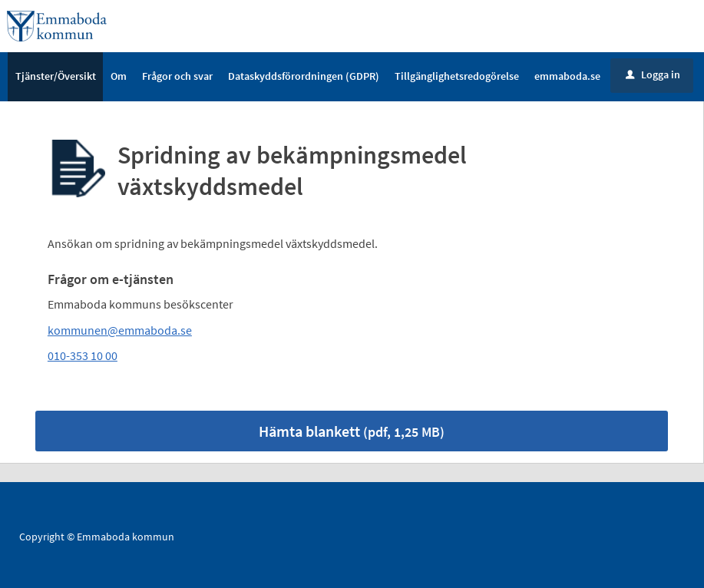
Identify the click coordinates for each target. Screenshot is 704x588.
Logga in (653, 74)
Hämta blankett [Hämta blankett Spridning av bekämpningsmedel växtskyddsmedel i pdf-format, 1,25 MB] (352, 431)
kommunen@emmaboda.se (120, 330)
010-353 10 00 (83, 356)
